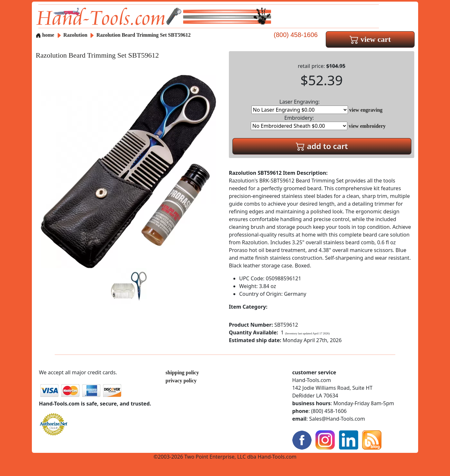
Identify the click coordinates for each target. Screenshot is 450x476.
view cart (370, 39)
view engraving (366, 110)
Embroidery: (299, 122)
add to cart (322, 146)
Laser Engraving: (300, 106)
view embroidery (367, 126)
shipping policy (182, 373)
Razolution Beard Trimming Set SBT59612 (144, 35)
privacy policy (181, 381)
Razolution (76, 35)
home (45, 35)
